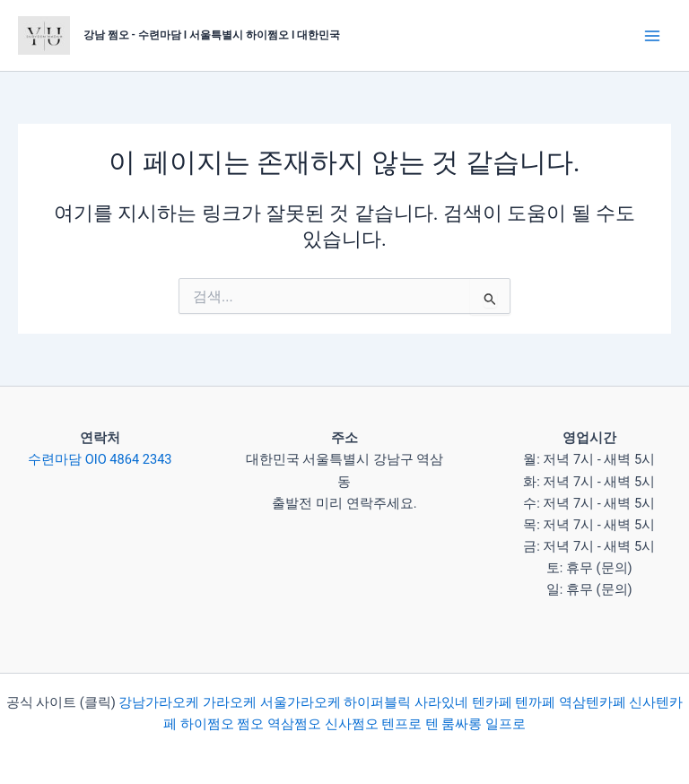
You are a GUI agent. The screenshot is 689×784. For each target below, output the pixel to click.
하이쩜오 (207, 724)
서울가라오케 (301, 702)
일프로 (506, 724)
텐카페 (492, 702)
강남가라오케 (159, 702)
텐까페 (535, 702)
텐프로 (401, 724)
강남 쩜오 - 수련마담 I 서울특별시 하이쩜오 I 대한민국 (212, 35)
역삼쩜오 (294, 724)
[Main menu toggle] (652, 36)
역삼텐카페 (593, 702)
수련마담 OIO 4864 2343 (100, 459)
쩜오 (250, 724)
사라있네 (441, 702)
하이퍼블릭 (376, 702)
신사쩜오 (352, 724)
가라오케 (230, 702)
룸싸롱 (462, 724)
